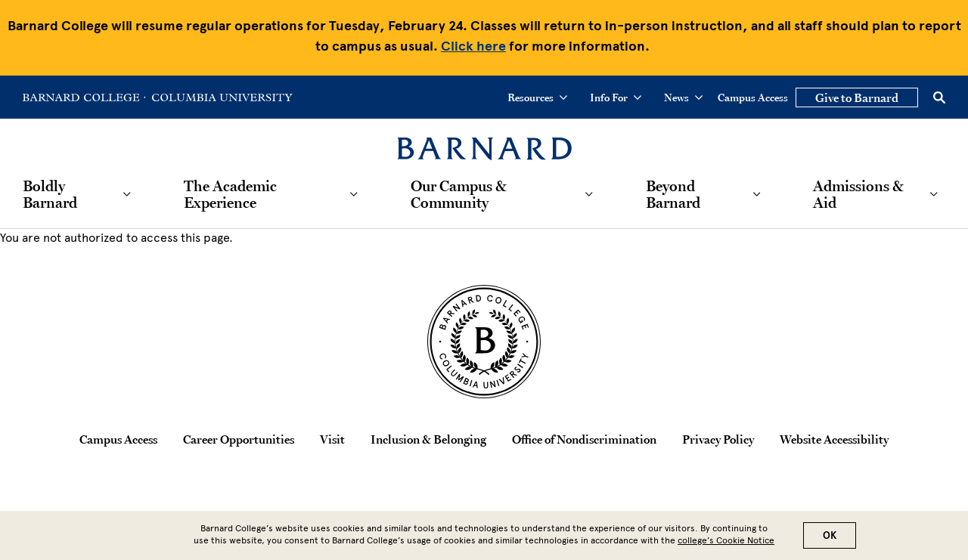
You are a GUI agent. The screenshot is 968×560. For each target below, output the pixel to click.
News (683, 97)
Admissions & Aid (858, 194)
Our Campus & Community (459, 194)
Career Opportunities (239, 439)
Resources (537, 97)
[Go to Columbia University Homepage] (221, 97)
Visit (332, 439)
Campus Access (753, 97)
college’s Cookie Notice (726, 542)
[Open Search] (939, 97)
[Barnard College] (484, 139)
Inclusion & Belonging (428, 439)
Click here (473, 46)
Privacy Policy (718, 439)
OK (830, 537)
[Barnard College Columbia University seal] (484, 342)
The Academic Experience (230, 194)
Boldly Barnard (50, 194)
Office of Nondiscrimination (584, 439)
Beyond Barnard (673, 194)
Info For (616, 97)
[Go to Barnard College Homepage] (84, 97)
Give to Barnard (857, 97)
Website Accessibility (834, 439)
